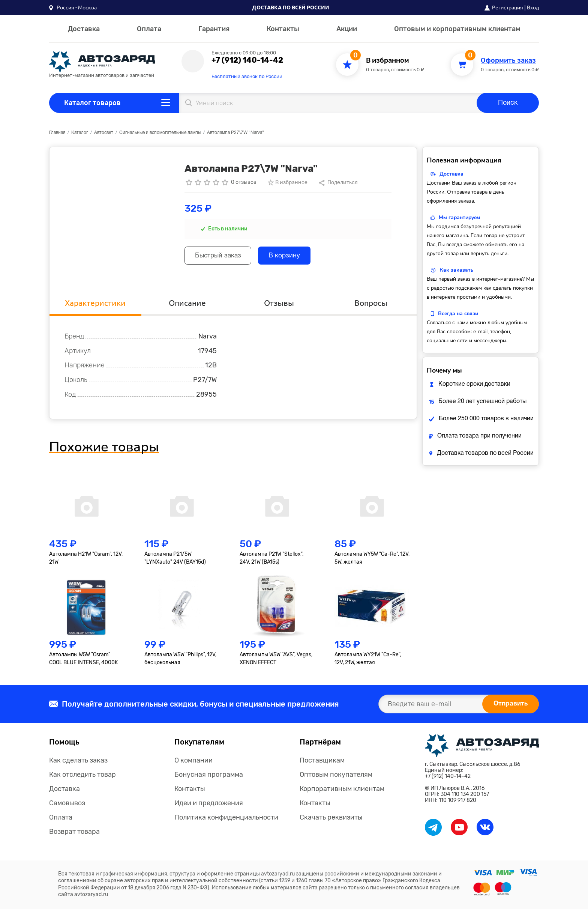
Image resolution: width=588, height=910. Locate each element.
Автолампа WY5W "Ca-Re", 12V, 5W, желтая (372, 559)
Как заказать (456, 270)
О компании (193, 761)
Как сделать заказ (78, 761)
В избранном (388, 61)
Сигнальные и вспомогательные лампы (160, 133)
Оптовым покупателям (336, 776)
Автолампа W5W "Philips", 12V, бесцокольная (180, 660)
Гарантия (214, 29)
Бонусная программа (209, 776)
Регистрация (508, 8)
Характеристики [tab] (95, 303)
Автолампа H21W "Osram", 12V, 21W (86, 559)
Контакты (283, 29)
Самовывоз (67, 804)
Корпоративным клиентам (342, 790)
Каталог (80, 133)
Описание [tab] (187, 303)
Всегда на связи (458, 314)
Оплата (149, 29)
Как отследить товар (82, 776)
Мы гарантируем (459, 217)
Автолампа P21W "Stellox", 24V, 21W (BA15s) (271, 559)
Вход (533, 8)
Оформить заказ (508, 61)
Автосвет (104, 133)
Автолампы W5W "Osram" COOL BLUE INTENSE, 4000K (83, 660)
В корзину (290, 256)
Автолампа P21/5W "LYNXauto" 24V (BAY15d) (175, 559)
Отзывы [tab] (279, 303)
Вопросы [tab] (371, 303)
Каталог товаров (92, 103)
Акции (347, 29)
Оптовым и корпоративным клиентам (457, 29)
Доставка (84, 29)
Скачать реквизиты (331, 818)
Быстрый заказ (220, 256)
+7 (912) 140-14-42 (247, 60)
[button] (73, 8)
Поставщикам (322, 761)
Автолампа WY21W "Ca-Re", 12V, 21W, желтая (368, 660)
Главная (57, 133)
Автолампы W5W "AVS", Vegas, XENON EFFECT (276, 660)
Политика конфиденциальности (226, 818)
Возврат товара (74, 833)
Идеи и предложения (209, 804)
